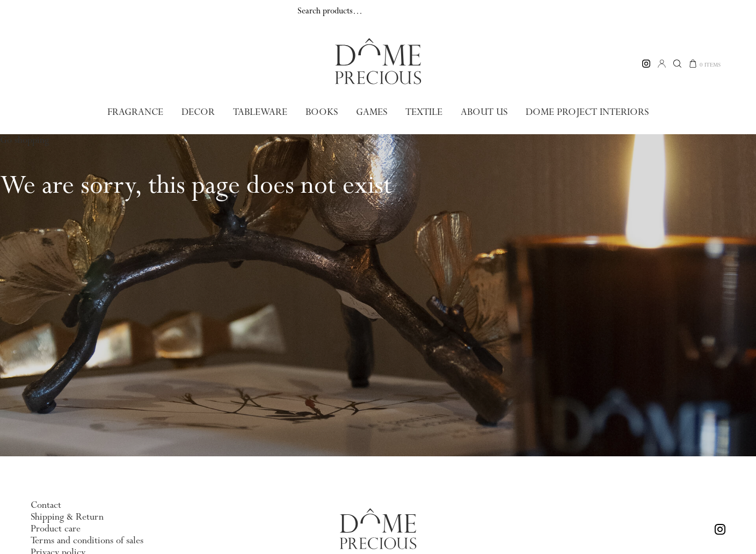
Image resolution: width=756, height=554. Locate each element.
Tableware (261, 112)
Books (322, 112)
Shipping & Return (67, 516)
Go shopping (24, 140)
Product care (56, 528)
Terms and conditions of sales (87, 540)
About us (483, 112)
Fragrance (140, 112)
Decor (201, 112)
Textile (423, 112)
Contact (46, 505)
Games (371, 112)
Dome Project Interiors (584, 112)
